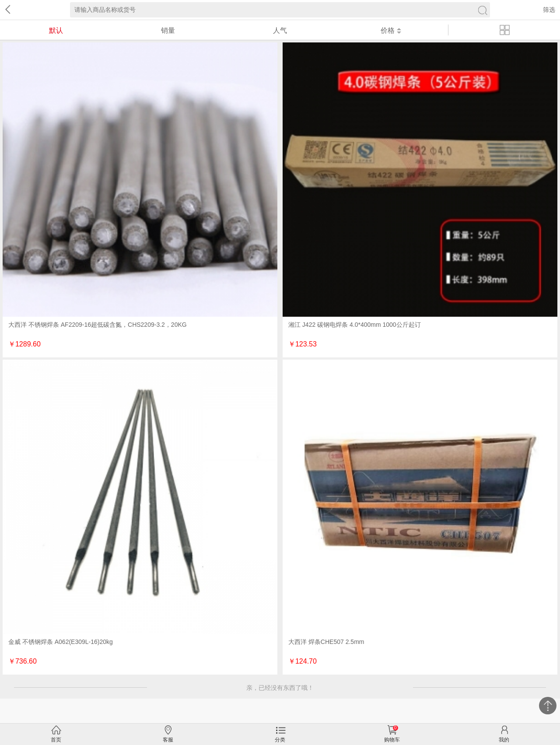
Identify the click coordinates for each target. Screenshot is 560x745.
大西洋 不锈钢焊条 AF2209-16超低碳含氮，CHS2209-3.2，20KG (98, 325)
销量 (168, 30)
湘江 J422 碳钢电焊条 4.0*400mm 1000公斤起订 (355, 325)
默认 (56, 30)
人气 (280, 30)
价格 (391, 30)
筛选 (549, 10)
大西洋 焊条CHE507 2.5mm (326, 642)
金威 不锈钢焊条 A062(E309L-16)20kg (61, 642)
